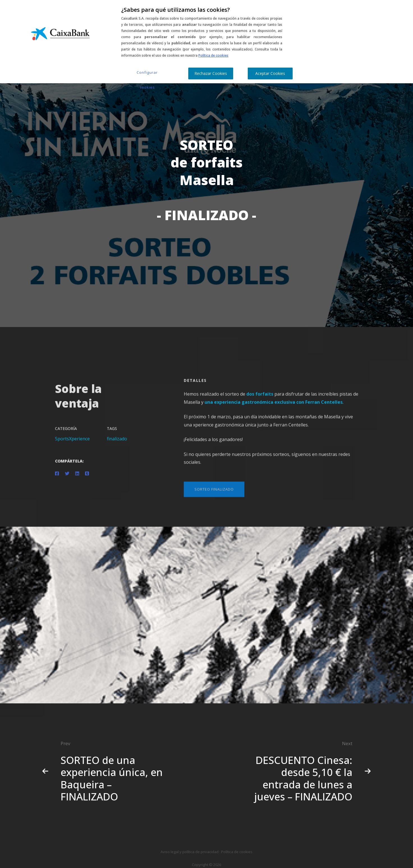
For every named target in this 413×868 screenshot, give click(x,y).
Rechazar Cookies (211, 73)
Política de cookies (213, 55)
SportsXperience (72, 443)
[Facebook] (57, 478)
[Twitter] (67, 478)
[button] (214, 499)
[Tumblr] (87, 478)
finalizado (117, 443)
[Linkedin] (77, 478)
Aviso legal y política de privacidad (190, 852)
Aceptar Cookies (270, 73)
